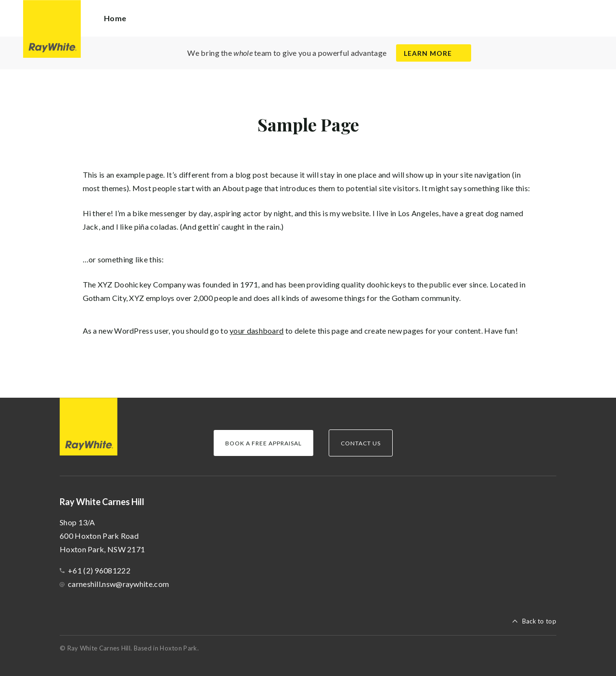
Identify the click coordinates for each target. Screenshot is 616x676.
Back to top (539, 621)
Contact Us (361, 443)
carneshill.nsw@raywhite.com (118, 584)
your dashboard (257, 331)
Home (115, 18)
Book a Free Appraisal (263, 443)
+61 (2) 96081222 (99, 570)
